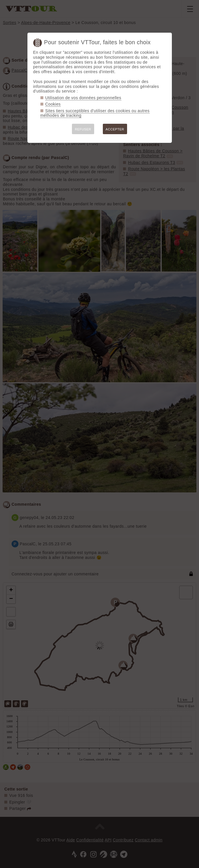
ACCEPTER (115, 129)
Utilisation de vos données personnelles (83, 98)
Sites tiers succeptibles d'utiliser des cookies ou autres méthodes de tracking (95, 113)
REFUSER (83, 129)
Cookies (53, 104)
